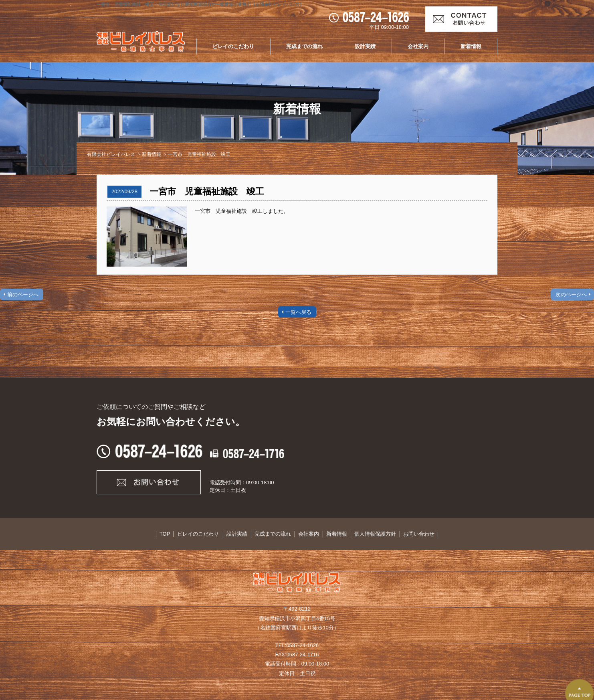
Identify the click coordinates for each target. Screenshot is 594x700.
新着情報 (471, 46)
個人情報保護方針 (370, 534)
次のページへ (571, 294)
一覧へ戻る (298, 312)
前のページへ (23, 294)
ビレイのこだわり (233, 46)
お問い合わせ (412, 534)
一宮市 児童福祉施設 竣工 (199, 154)
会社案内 (418, 46)
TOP (172, 534)
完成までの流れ (304, 46)
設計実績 (365, 46)
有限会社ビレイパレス (111, 154)
